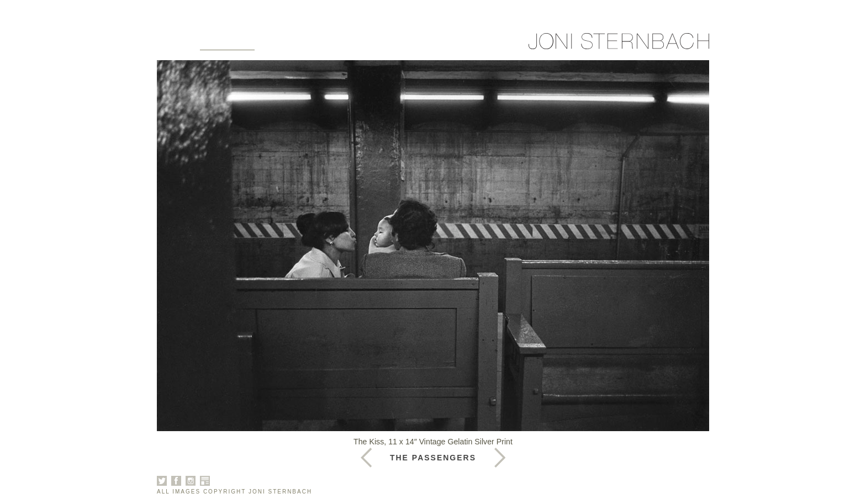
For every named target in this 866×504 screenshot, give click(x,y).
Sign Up (490, 45)
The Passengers (433, 458)
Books (335, 45)
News (381, 45)
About (286, 45)
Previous (500, 458)
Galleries (227, 45)
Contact (432, 45)
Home (171, 45)
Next (366, 458)
